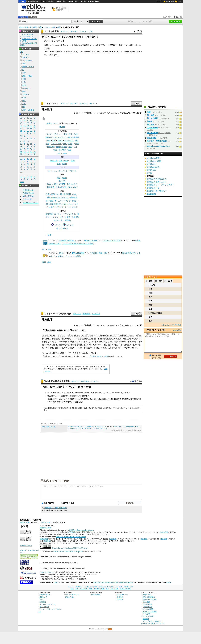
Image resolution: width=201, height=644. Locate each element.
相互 (69, 150)
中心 (92, 335)
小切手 (55, 184)
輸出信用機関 (74, 137)
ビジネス (47, 27)
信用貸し (100, 393)
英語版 (70, 144)
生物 (24, 98)
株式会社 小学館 (46, 528)
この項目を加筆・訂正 (111, 240)
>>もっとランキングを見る (171, 325)
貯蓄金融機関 (78, 393)
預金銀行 (71, 426)
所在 (77, 45)
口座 (59, 153)
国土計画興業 (64, 342)
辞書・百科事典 (28, 110)
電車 (24, 64)
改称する (73, 345)
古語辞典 (83, 1)
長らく (126, 338)
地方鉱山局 (151, 170)
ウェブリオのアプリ (72, 595)
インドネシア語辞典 (150, 611)
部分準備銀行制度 (53, 204)
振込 (49, 184)
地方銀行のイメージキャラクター (160, 185)
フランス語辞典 (148, 609)
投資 (49, 140)
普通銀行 (113, 45)
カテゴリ (58, 225)
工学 (24, 73)
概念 (150, 321)
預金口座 (54, 161)
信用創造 (74, 197)
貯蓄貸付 (51, 147)
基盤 (102, 45)
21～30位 (168, 281)
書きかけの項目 (91, 240)
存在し (54, 342)
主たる (94, 45)
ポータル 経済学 (57, 256)
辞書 (22, 1)
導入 (49, 345)
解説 (84, 330)
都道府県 (84, 45)
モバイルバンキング (60, 197)
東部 (107, 335)
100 (109, 399)
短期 (94, 393)
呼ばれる (55, 55)
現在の (100, 338)
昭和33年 (88, 348)
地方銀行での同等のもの (157, 179)
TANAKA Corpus (26, 546)
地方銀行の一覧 (153, 188)
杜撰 (150, 289)
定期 (73, 161)
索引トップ (65, 31)
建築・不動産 (27, 76)
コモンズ (70, 225)
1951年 (123, 342)
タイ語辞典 (146, 614)
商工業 (113, 335)
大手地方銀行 (152, 128)
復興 (130, 345)
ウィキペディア (52, 104)
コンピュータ (27, 60)
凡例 (91, 31)
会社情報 (120, 597)
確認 (150, 305)
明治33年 (56, 338)
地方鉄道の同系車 (154, 158)
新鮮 (150, 297)
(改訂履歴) (72, 532)
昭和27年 (61, 335)
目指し (56, 345)
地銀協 (150, 121)
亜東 (62, 345)
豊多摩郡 (87, 338)
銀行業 (62, 127)
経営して (105, 342)
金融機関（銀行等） (67, 240)
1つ (128, 393)
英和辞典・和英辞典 (150, 599)
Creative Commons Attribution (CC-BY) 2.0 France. (70, 548)
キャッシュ (53, 171)
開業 (119, 338)
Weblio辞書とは (45, 595)
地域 (69, 393)
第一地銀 (151, 115)
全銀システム (72, 184)
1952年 (53, 335)
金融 (54, 27)
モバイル (62, 181)
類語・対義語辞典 (34, 1)
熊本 (132, 399)
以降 (110, 348)
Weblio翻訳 (146, 602)
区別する (115, 52)
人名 (24, 104)
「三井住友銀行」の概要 (99, 356)
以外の (83, 396)
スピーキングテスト (31, 203)
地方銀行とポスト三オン (157, 182)
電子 (59, 178)
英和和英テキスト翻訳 (55, 481)
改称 (104, 348)
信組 (76, 134)
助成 (55, 348)
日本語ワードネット (47, 572)
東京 (113, 348)
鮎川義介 (108, 345)
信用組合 (49, 137)
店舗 (135, 338)
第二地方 (62, 150)
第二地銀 (151, 124)
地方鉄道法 (151, 164)
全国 (46, 45)
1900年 (48, 338)
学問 (24, 79)
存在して (130, 348)
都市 (57, 45)
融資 (49, 197)
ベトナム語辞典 (148, 616)
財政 (61, 217)
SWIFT (62, 184)
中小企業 (124, 345)
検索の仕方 (43, 597)
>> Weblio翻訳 (176, 330)
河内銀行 (46, 335)
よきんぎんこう (80, 426)
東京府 (81, 338)
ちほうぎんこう (119, 426)
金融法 (68, 217)
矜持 (150, 301)
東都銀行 (97, 348)
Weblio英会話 (28, 193)
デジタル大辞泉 (52, 31)
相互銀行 (84, 52)
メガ (75, 147)
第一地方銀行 (129, 52)
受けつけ (74, 402)
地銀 (120, 45)
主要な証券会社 (63, 402)
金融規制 (75, 217)
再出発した (70, 348)
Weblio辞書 (164, 532)
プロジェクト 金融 (86, 243)
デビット (73, 171)
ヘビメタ (152, 285)
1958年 (79, 348)
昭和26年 (131, 342)
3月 (72, 52)
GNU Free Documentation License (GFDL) (71, 537)
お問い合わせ (96, 595)
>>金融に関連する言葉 (133, 430)
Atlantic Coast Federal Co (158, 146)
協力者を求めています (131, 253)
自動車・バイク (28, 67)
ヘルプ (180, 1)
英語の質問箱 (28, 196)
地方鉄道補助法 (153, 167)
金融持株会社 (61, 147)
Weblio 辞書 (170, 1)
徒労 (150, 317)
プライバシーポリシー (47, 604)
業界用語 (26, 57)
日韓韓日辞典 (73, 1)
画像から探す (70, 597)
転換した (95, 52)
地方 (55, 150)
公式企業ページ (122, 595)
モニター (51, 393)
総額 (104, 399)
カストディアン (60, 137)
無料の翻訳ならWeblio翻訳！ (61, 9)
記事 (60, 330)
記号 (22, 182)
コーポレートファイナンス (65, 214)
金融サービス (52, 123)
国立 (54, 140)
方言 (24, 107)
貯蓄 (77, 144)
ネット (60, 140)
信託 (70, 147)
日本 (50, 235)
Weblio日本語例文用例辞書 (57, 381)
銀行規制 (67, 194)
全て (21, 52)
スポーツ (26, 94)
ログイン (159, 1)
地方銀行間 (151, 194)
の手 (113, 345)
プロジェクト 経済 (70, 243)
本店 (62, 45)
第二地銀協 (152, 138)
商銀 (69, 338)
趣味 (24, 91)
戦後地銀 (76, 335)
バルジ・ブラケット (54, 134)
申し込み (60, 399)
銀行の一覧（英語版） (63, 220)
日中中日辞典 (61, 1)
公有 (65, 144)
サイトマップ (44, 607)
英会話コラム (28, 190)
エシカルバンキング (63, 201)
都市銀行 (129, 45)
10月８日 (69, 399)
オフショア (69, 140)
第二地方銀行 (104, 52)
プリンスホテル (83, 342)
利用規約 (43, 602)
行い (58, 393)
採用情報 (120, 599)
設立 (69, 335)
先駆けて (89, 393)
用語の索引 (74, 31)
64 (56, 52)
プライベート (56, 144)
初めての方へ (167, 17)
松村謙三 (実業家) (155, 313)
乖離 (150, 293)
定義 (150, 309)
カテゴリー (93, 104)
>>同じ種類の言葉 (118, 430)
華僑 (140, 342)
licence (169, 582)
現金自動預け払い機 (54, 194)
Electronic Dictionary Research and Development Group (113, 582)
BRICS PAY (73, 187)
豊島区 (111, 338)
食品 (24, 101)
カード (65, 153)
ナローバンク (68, 204)
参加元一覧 (178, 17)
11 (110, 393)
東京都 (106, 338)
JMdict (56, 582)
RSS (110, 629)
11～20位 (159, 281)
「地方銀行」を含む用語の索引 (55, 508)
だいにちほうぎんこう (99, 428)
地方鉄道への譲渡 (154, 161)
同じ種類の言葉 (36, 27)
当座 (59, 164)
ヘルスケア (26, 88)
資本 (44, 345)
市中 (71, 134)
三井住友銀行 (49, 330)
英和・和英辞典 (48, 1)
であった (130, 335)
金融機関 (123, 335)
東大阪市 (85, 335)
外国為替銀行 (131, 426)
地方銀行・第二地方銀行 (157, 141)
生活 (24, 85)
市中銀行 (90, 426)
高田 (63, 338)
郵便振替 (51, 187)
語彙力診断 (27, 199)
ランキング (84, 31)
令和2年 (68, 52)
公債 (53, 399)
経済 (61, 253)
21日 (78, 399)
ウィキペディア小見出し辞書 (58, 314)
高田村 (93, 338)
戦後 (116, 342)
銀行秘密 (49, 201)
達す (118, 399)
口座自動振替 (61, 187)
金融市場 (49, 214)
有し (68, 45)
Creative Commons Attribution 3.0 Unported (68, 552)
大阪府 (102, 335)
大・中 (53, 45)
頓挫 (80, 345)
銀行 (59, 27)
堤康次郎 (96, 342)
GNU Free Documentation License (81, 530)
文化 (24, 82)
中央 (65, 134)
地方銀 (149, 173)
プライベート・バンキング (67, 207)
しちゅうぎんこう (100, 426)
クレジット (63, 171)
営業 (99, 45)
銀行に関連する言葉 (49, 427)
